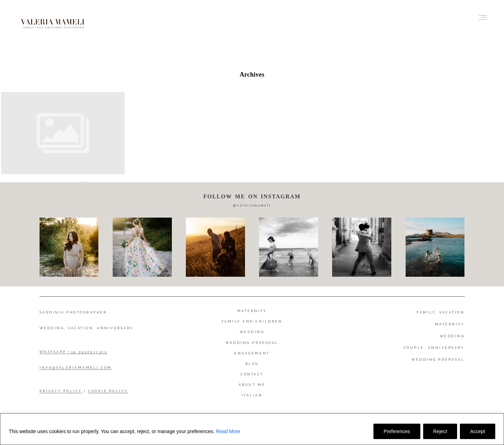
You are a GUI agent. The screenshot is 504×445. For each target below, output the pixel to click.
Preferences (397, 431)
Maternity (252, 311)
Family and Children (252, 322)
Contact (252, 374)
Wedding (252, 332)
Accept (478, 431)
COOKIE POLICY (108, 391)
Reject (440, 431)
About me (252, 385)
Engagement (252, 353)
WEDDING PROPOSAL (438, 360)
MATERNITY (450, 324)
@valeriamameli (252, 205)
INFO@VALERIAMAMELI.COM (76, 368)
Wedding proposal (252, 343)
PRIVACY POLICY (61, 391)
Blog (252, 364)
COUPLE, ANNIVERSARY (434, 348)
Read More (228, 431)
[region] (252, 429)
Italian (252, 395)
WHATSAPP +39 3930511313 (73, 352)
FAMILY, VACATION (440, 312)
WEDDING (452, 336)
